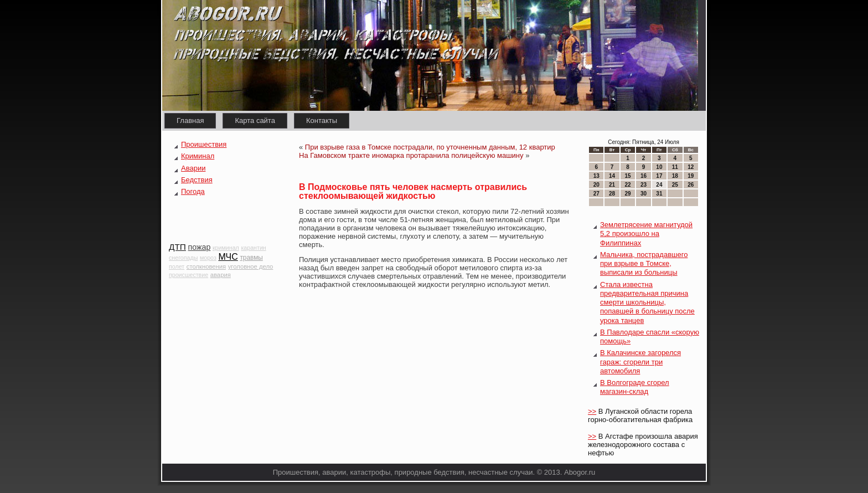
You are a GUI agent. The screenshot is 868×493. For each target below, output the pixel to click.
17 (659, 176)
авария (221, 275)
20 (596, 185)
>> (592, 411)
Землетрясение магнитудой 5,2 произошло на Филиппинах (646, 234)
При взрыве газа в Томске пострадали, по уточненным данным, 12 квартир (430, 147)
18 (675, 176)
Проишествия (204, 144)
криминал (226, 248)
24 (659, 185)
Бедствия (197, 180)
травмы (251, 258)
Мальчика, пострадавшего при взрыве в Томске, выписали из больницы (644, 264)
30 (644, 194)
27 (596, 194)
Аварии (193, 168)
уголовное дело (251, 266)
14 (612, 176)
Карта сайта (255, 120)
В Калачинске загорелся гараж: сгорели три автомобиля (640, 362)
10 (659, 167)
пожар (200, 247)
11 (675, 167)
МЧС (228, 257)
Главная (190, 120)
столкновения (206, 266)
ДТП (177, 247)
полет (177, 266)
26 (691, 185)
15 (627, 176)
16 (644, 176)
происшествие (188, 275)
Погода (193, 191)
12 (691, 167)
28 (612, 194)
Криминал (198, 156)
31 (659, 194)
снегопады (183, 258)
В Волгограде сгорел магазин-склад (635, 387)
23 (644, 185)
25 (675, 185)
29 (627, 194)
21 (612, 185)
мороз (208, 258)
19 (691, 176)
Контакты (322, 120)
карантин (253, 248)
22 (627, 185)
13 (596, 176)
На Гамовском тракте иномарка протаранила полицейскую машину (411, 155)
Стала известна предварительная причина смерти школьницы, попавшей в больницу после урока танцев (647, 302)
